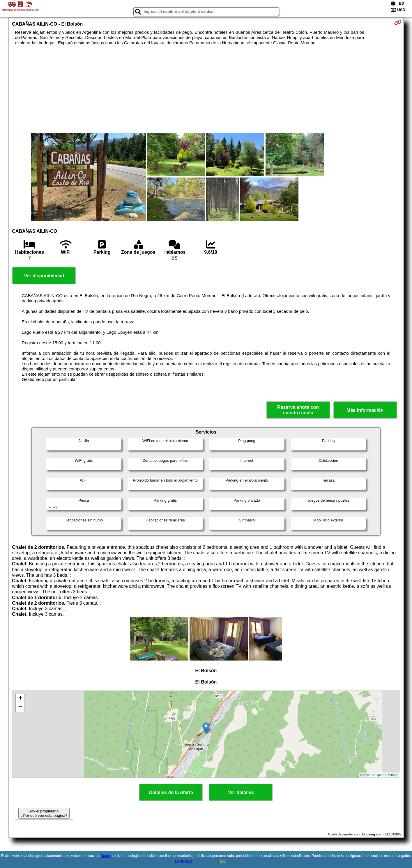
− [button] (20, 707)
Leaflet (365, 775)
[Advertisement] (206, 89)
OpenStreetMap (387, 775)
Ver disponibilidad (44, 276)
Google (106, 856)
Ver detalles (241, 792)
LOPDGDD (184, 862)
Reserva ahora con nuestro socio (298, 410)
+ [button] (20, 699)
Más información (365, 410)
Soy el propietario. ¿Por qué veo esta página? (44, 813)
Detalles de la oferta (171, 792)
